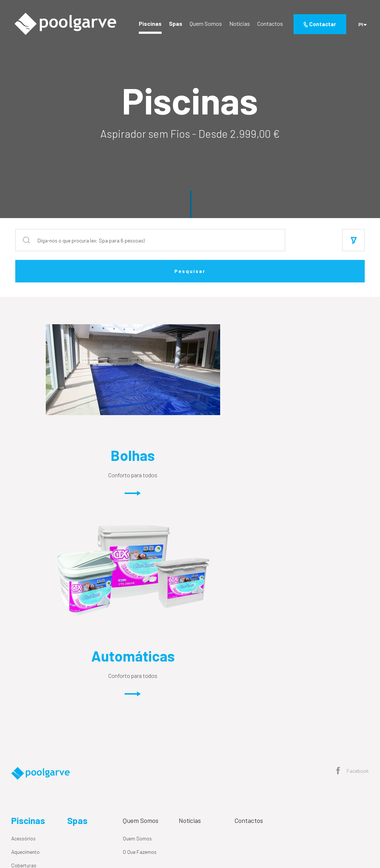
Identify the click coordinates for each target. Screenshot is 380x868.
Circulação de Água (33, 682)
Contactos (269, 25)
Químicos (21, 709)
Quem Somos (204, 25)
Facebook (353, 575)
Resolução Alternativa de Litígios (103, 835)
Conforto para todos (103, 485)
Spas (174, 25)
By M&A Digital (328, 835)
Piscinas (149, 25)
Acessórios (23, 642)
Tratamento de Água (34, 736)
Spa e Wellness (28, 722)
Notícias (238, 25)
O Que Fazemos (140, 655)
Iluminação (23, 696)
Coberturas (24, 669)
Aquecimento (25, 655)
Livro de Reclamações (169, 835)
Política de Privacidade (36, 835)
